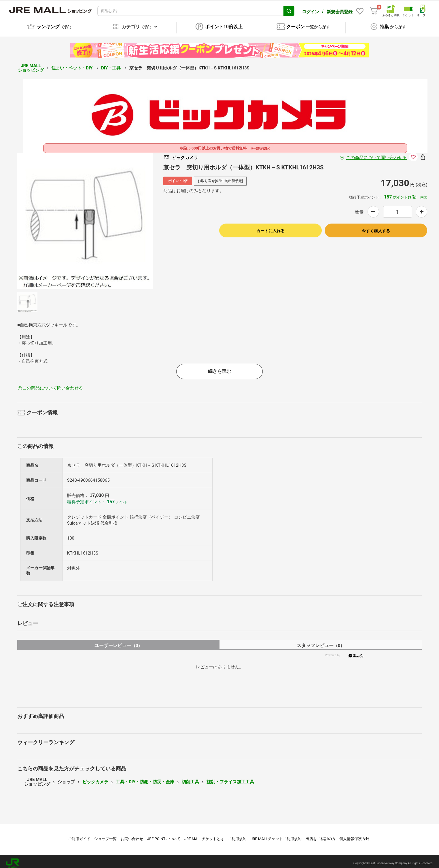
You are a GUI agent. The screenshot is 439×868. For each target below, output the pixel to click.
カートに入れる (270, 227)
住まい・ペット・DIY (72, 64)
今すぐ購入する (376, 227)
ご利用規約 (237, 835)
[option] (85, 217)
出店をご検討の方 (321, 835)
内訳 (424, 193)
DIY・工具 (111, 64)
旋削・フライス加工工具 (230, 778)
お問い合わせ (132, 835)
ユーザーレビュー (119, 641)
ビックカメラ (95, 778)
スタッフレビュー (321, 641)
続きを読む (219, 367)
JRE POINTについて (164, 835)
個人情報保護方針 (354, 835)
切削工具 (190, 778)
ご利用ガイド (79, 835)
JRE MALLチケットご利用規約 (276, 835)
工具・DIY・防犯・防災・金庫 (145, 778)
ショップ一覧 (105, 835)
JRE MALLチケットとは (204, 835)
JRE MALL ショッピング (31, 64)
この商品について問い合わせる (376, 154)
